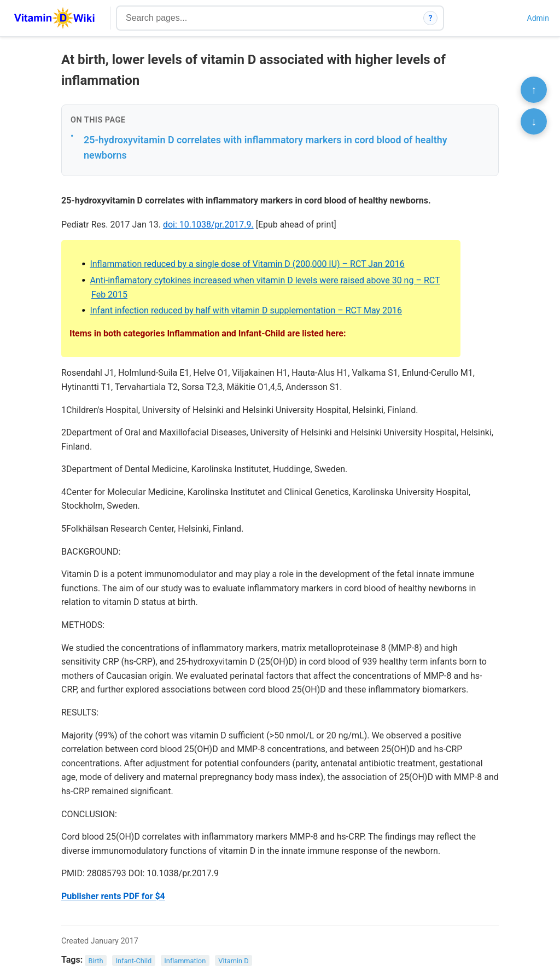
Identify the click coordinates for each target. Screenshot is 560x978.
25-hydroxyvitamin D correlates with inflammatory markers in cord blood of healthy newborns (266, 148)
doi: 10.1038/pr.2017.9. (208, 225)
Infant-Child (134, 960)
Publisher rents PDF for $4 (113, 896)
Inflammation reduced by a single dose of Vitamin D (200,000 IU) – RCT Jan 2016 (247, 264)
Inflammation (185, 960)
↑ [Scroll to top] (534, 90)
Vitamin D (233, 960)
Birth (96, 960)
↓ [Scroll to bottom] (534, 121)
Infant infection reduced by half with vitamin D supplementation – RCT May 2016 (246, 310)
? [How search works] (431, 18)
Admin (538, 18)
